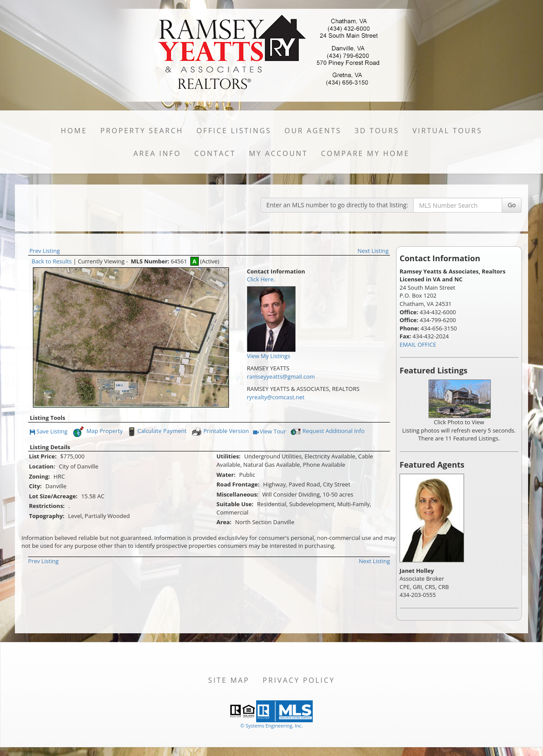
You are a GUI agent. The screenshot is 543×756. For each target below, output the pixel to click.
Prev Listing (45, 251)
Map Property (98, 432)
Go (512, 205)
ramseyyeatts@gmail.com (281, 376)
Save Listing (49, 432)
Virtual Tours (447, 131)
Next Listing (373, 251)
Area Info (157, 153)
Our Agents (313, 131)
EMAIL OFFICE (418, 344)
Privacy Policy (299, 680)
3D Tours (377, 131)
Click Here (260, 279)
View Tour (270, 432)
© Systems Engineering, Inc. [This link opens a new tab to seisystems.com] (271, 726)
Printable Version (220, 432)
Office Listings (234, 131)
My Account (278, 153)
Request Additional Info (327, 432)
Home (74, 131)
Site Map (229, 680)
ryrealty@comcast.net (276, 397)
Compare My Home (365, 153)
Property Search (142, 131)
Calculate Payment (156, 432)
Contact (215, 153)
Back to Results (52, 261)
